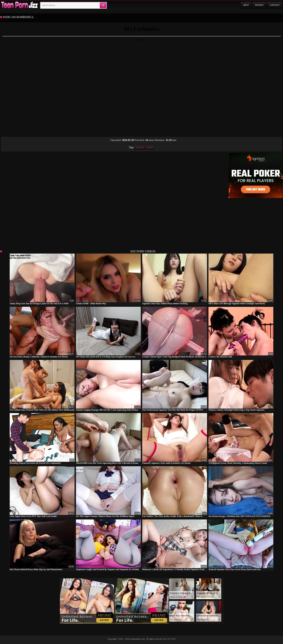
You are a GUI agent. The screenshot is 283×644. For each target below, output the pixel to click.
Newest (259, 5)
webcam (140, 147)
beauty (150, 147)
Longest (275, 5)
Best (246, 5)
